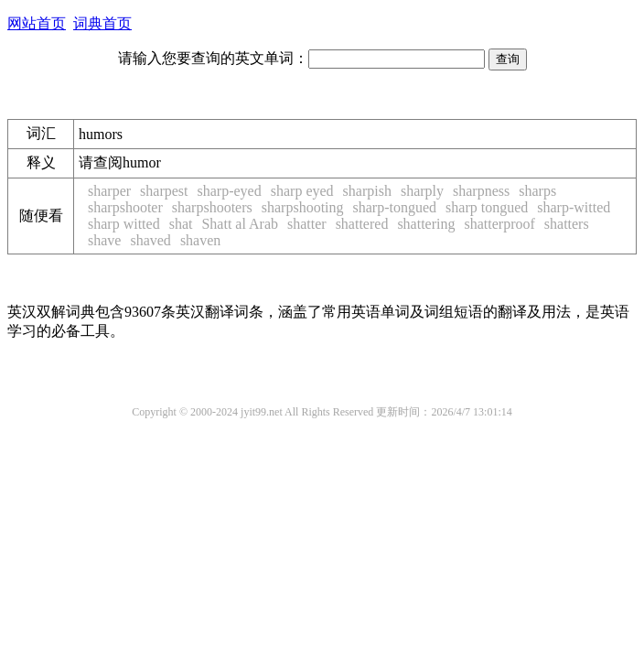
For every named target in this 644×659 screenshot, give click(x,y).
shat (181, 224)
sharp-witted (574, 207)
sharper (109, 191)
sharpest (164, 191)
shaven (200, 240)
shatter (307, 224)
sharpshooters (212, 207)
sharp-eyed (230, 191)
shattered (362, 224)
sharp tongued (487, 207)
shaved (150, 240)
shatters (567, 224)
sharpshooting (303, 207)
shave (104, 240)
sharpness (481, 191)
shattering (426, 224)
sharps (537, 191)
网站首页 (37, 23)
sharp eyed (302, 191)
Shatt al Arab (240, 224)
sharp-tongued (395, 207)
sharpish (367, 191)
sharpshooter (125, 207)
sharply (422, 191)
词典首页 (102, 23)
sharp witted (124, 224)
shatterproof (499, 224)
